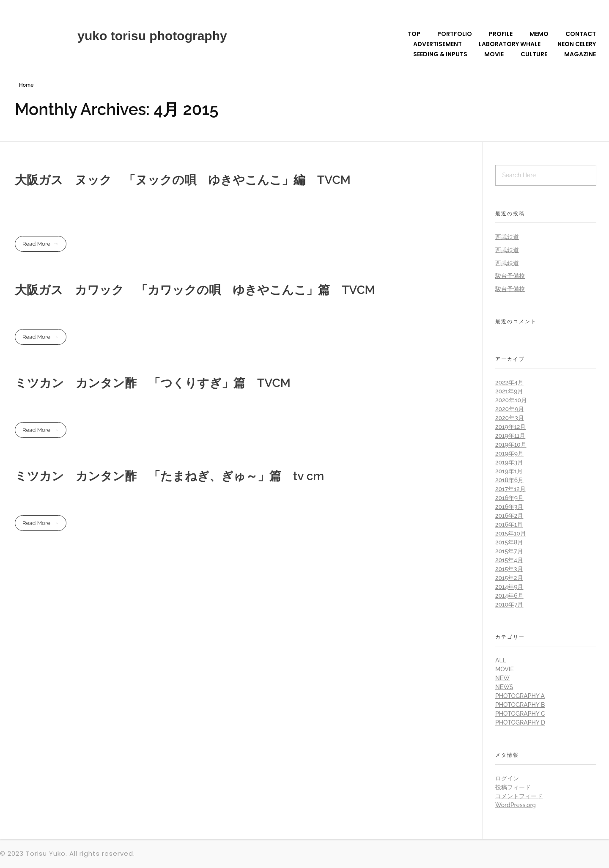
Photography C (520, 714)
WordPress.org (516, 805)
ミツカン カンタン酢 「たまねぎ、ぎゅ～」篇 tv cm (169, 476)
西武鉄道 (507, 237)
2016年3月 (509, 507)
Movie (505, 669)
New (502, 678)
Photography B (520, 705)
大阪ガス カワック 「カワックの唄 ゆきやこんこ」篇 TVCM (195, 290)
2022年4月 (509, 382)
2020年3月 (510, 418)
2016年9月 (509, 498)
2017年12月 (510, 489)
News (504, 687)
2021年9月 (509, 391)
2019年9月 (509, 453)
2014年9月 (509, 587)
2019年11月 (510, 436)
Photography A (520, 696)
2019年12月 (510, 427)
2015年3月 (509, 569)
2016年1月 (509, 525)
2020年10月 (511, 400)
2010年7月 (509, 604)
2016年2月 (509, 516)
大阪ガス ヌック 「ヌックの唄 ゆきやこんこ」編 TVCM (183, 180)
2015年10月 (511, 533)
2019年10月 (511, 445)
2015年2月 (509, 578)
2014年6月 (509, 596)
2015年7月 (509, 551)
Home (26, 85)
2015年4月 (509, 560)
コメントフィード (519, 796)
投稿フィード (513, 787)
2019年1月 (509, 471)
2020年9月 (510, 409)
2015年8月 (509, 542)
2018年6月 (509, 480)
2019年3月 (509, 462)
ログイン (507, 778)
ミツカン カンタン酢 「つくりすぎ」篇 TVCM (153, 383)
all (501, 660)
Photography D (520, 722)
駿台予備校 (510, 276)
